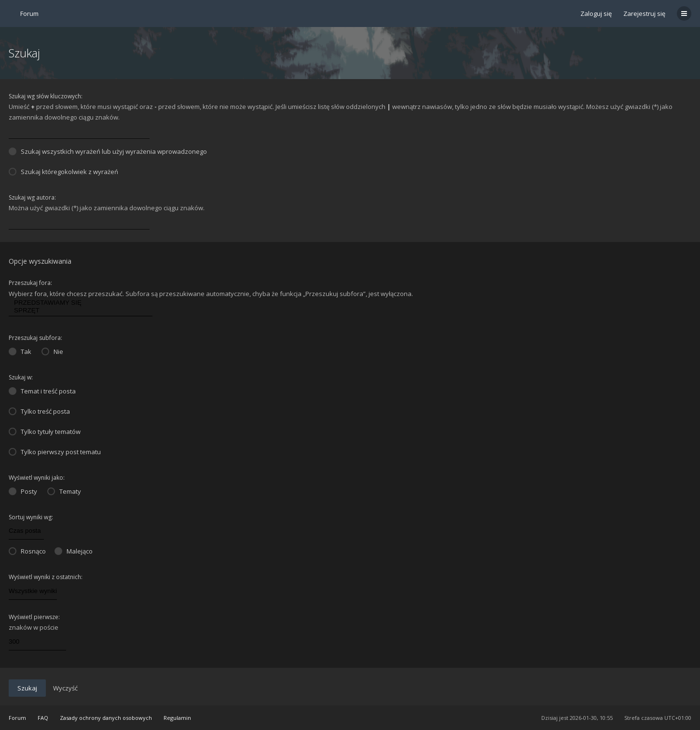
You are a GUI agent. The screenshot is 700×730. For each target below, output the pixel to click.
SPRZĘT (81, 311)
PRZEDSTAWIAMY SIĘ (81, 303)
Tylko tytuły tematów (45, 432)
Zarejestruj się (644, 14)
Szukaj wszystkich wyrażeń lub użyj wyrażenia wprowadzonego (108, 151)
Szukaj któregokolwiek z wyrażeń (63, 172)
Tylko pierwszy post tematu (55, 452)
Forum (17, 718)
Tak (20, 351)
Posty (23, 491)
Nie (52, 351)
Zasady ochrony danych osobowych (106, 718)
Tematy (64, 491)
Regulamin (177, 718)
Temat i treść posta (42, 391)
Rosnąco (27, 551)
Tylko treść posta (39, 411)
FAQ (43, 718)
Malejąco (74, 551)
